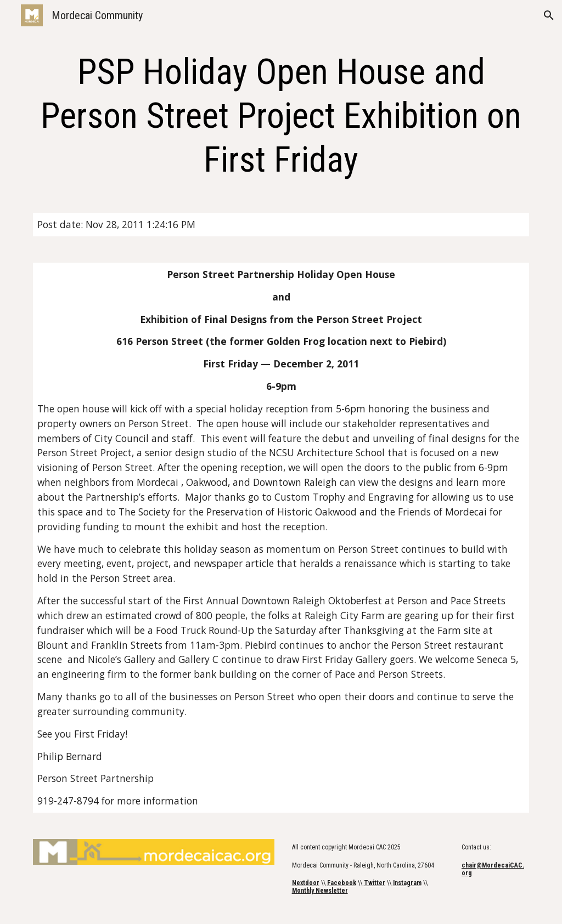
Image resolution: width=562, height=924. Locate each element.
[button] (549, 15)
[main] (281, 116)
